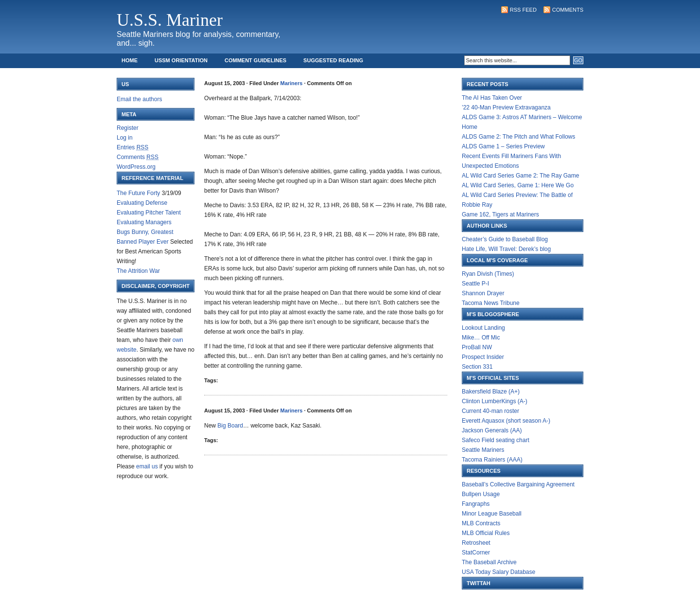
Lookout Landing (483, 328)
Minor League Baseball (492, 514)
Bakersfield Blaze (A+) (491, 392)
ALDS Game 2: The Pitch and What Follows (518, 137)
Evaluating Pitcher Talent (149, 213)
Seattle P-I (475, 284)
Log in (125, 138)
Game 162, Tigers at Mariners (500, 214)
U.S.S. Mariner (170, 20)
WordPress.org (136, 167)
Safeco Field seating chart (496, 440)
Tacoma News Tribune (491, 303)
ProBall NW (477, 347)
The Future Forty (138, 193)
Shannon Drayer (483, 293)
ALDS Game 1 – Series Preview (503, 146)
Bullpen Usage (481, 494)
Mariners (292, 83)
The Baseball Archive (489, 562)
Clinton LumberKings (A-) (495, 401)
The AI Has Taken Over (492, 98)
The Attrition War (138, 271)
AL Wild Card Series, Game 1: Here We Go (518, 185)
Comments (568, 10)
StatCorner (476, 553)
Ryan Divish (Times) (488, 274)
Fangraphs (476, 504)
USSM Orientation (181, 60)
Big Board (230, 426)
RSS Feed (523, 10)
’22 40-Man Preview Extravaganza (506, 107)
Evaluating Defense (142, 203)
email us (147, 466)
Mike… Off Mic (481, 338)
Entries (132, 147)
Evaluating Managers (144, 222)
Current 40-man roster (490, 411)
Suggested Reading (333, 60)
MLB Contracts (481, 523)
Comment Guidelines (255, 60)
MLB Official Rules (486, 533)
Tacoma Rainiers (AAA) (492, 460)
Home (130, 60)
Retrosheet (476, 543)
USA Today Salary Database (499, 572)
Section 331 (477, 367)
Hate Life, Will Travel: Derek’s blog (506, 249)
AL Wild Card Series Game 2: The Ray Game (520, 176)
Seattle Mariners (483, 450)
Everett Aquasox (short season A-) (506, 421)
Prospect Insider (483, 357)
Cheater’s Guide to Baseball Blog (505, 239)
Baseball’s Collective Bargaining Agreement (518, 484)
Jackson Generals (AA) (492, 430)
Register (128, 128)
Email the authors (139, 99)
